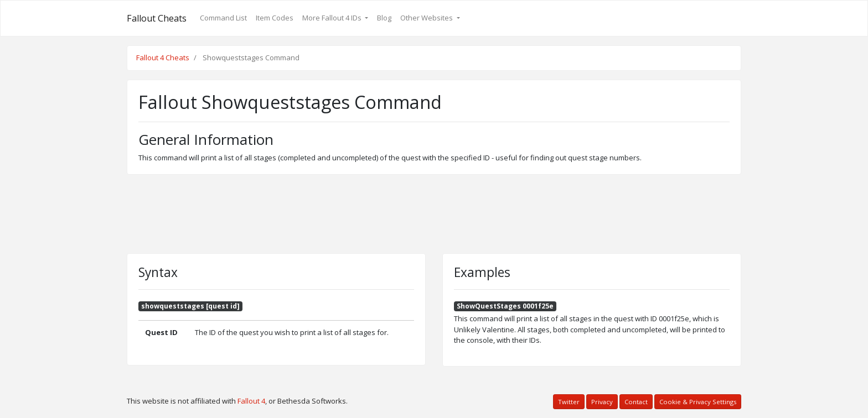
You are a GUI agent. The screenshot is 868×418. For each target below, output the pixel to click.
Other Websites (427, 18)
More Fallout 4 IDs (333, 18)
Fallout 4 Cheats (163, 58)
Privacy (602, 402)
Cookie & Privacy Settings (698, 402)
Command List (223, 18)
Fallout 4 (251, 401)
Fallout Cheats (157, 18)
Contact (636, 402)
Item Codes (275, 18)
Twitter (569, 402)
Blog (384, 18)
